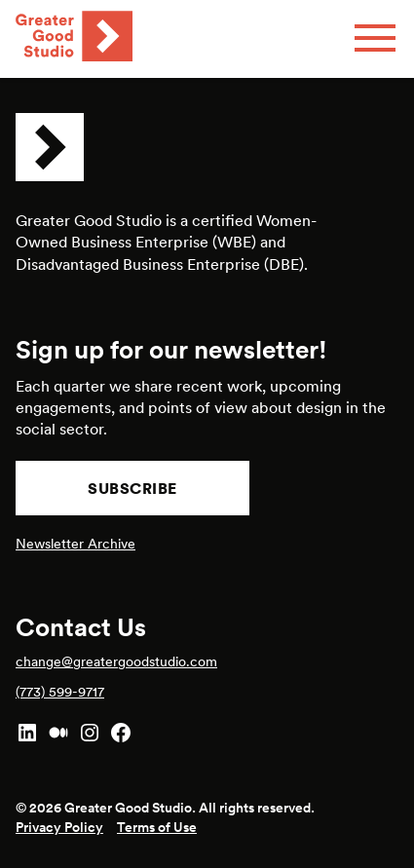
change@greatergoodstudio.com (116, 661)
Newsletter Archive (75, 544)
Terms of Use (157, 827)
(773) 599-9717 (60, 692)
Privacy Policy (59, 827)
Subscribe (132, 488)
